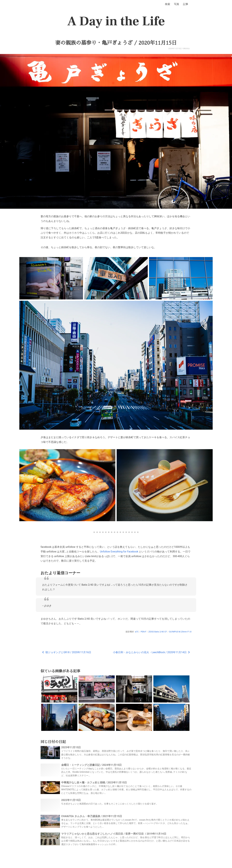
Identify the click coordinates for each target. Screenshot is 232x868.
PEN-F (143, 632)
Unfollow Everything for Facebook (119, 552)
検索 (168, 4)
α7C (137, 632)
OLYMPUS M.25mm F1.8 (180, 632)
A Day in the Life (116, 21)
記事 (186, 4)
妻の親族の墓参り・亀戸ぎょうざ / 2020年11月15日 (116, 43)
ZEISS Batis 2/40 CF (158, 632)
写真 (177, 4)
